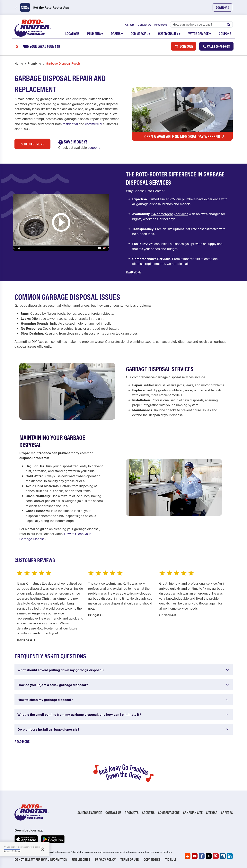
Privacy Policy (105, 859)
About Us (148, 813)
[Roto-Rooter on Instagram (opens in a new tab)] (223, 856)
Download (222, 7)
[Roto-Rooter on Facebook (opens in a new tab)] (202, 856)
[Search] (201, 24)
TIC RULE (171, 859)
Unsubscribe (81, 859)
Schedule (184, 46)
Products (132, 813)
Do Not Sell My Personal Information (41, 859)
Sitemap (212, 813)
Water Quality (169, 33)
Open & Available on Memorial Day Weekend (185, 136)
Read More (133, 272)
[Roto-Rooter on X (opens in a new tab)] (209, 856)
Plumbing (95, 33)
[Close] (43, 850)
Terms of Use (130, 859)
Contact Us (144, 24)
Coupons (225, 33)
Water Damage (200, 33)
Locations (72, 33)
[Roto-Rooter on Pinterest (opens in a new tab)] (216, 856)
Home (19, 64)
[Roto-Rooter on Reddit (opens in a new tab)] (188, 856)
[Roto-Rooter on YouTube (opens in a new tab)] (195, 856)
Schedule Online (32, 144)
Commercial (140, 33)
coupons (94, 148)
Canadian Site (193, 813)
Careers (130, 24)
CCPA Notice (152, 859)
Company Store (169, 813)
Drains (117, 33)
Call (216, 46)
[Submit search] (229, 24)
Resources (161, 24)
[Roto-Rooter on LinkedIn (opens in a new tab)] (230, 856)
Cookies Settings (12, 851)
